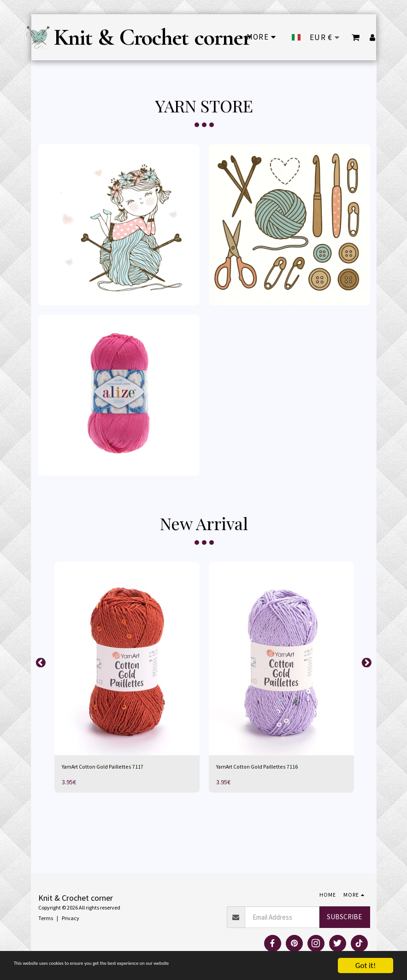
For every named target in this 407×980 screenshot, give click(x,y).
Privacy (71, 920)
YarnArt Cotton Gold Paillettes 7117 (112, 767)
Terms (46, 920)
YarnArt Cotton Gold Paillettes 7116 (266, 767)
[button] (356, 37)
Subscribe (344, 919)
